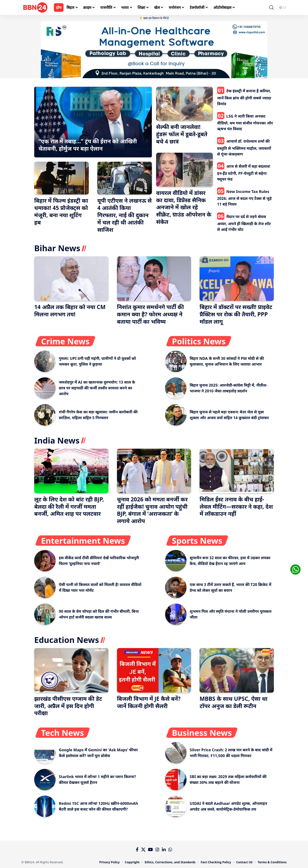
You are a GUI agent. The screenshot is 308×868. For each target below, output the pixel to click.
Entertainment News (83, 541)
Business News (202, 733)
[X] (143, 850)
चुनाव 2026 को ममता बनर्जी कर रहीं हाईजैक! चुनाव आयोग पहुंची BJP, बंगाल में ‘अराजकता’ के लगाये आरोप (152, 510)
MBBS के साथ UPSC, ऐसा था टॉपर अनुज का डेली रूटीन (233, 702)
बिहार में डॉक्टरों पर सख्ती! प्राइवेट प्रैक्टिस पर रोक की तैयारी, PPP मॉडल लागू (236, 314)
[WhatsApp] (170, 850)
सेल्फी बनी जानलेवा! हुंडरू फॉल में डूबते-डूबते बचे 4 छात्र (182, 134)
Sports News (197, 541)
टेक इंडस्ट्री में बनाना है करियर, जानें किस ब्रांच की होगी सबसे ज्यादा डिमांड (244, 97)
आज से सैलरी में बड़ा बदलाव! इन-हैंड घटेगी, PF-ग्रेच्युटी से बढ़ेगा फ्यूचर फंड (244, 173)
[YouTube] (150, 850)
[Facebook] (137, 850)
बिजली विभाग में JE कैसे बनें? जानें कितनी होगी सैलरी (149, 702)
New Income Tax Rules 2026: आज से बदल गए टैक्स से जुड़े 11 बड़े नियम (244, 198)
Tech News (63, 733)
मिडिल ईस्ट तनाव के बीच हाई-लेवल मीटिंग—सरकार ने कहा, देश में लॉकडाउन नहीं (236, 506)
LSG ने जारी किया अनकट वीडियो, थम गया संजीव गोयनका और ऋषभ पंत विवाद (245, 123)
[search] (271, 7)
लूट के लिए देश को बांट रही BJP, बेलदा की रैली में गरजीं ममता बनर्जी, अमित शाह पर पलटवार (69, 506)
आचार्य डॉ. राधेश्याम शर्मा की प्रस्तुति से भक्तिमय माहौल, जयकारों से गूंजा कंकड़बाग (244, 148)
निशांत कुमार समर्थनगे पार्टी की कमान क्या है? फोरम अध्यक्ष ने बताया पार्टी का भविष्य (150, 314)
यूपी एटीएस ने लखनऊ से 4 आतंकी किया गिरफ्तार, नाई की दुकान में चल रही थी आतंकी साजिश (124, 215)
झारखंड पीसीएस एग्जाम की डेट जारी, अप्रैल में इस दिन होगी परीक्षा (68, 706)
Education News (67, 640)
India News (57, 440)
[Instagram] (157, 850)
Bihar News (57, 248)
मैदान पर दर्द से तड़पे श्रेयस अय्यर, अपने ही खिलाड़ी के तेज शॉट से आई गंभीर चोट (244, 223)
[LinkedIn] (164, 850)
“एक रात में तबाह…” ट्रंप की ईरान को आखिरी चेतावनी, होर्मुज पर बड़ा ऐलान (88, 145)
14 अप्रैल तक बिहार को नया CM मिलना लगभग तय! (70, 311)
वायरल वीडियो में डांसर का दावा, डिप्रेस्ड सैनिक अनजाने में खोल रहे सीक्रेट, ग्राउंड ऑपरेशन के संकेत (184, 207)
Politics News (199, 341)
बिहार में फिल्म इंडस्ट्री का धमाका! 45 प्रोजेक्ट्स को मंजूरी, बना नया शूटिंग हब (61, 211)
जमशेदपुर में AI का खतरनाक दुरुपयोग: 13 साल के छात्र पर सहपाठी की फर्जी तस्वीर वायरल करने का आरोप (97, 388)
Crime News (65, 341)
